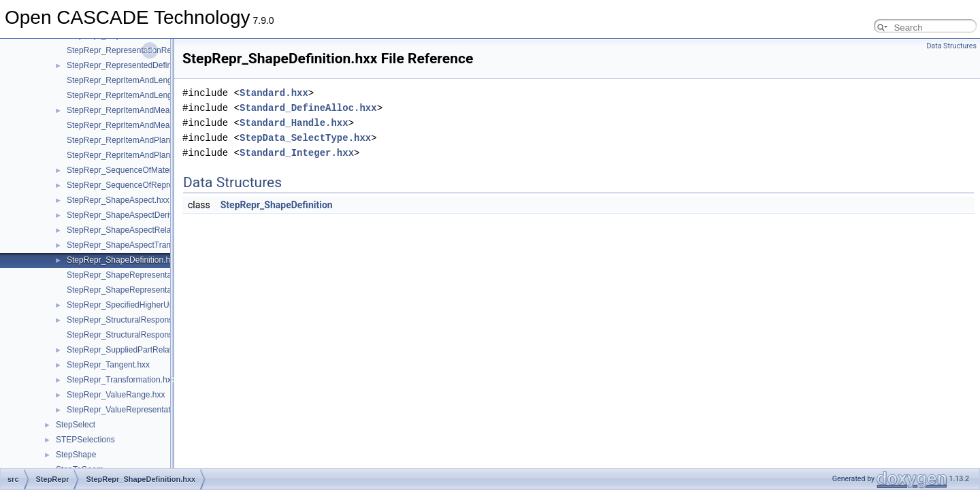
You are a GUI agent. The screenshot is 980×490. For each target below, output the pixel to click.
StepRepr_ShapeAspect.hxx (118, 200)
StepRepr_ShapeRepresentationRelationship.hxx (156, 275)
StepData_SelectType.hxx (305, 138)
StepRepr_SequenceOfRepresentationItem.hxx (152, 185)
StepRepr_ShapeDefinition (277, 205)
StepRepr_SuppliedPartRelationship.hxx (140, 350)
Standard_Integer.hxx (297, 153)
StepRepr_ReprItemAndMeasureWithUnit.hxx (149, 110)
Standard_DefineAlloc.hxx (308, 108)
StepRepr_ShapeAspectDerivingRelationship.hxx (156, 215)
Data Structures (951, 46)
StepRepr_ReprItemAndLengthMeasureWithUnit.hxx (162, 80)
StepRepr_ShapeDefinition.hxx (122, 260)
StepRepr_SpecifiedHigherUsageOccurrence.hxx (156, 305)
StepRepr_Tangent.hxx (108, 365)
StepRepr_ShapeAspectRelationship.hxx (141, 230)
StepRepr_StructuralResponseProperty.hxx (145, 320)
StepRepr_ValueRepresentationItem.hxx (140, 410)
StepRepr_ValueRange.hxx (116, 395)
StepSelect (76, 425)
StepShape (76, 455)
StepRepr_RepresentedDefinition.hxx (134, 65)
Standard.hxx (274, 93)
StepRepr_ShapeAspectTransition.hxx (136, 245)
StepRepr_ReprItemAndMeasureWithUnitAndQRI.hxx (164, 125)
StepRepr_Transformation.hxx (121, 380)
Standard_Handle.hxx (294, 123)
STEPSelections (85, 440)
